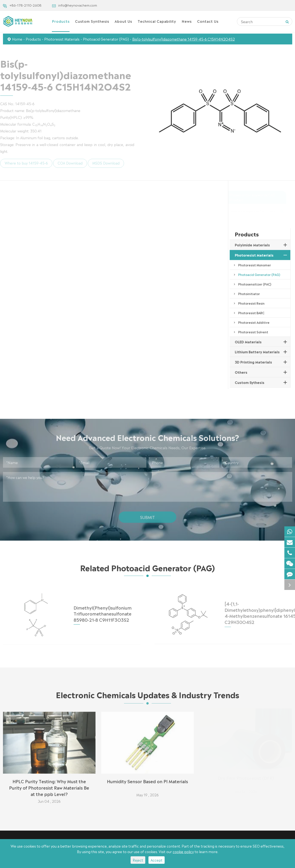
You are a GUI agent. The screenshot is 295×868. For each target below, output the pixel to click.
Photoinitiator (249, 294)
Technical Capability (157, 21)
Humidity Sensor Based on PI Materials (147, 779)
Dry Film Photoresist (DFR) (246, 779)
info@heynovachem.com (78, 5)
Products (61, 21)
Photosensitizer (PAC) (255, 284)
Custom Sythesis (250, 382)
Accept (157, 860)
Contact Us (208, 21)
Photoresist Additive (254, 322)
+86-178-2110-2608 (25, 5)
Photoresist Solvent (253, 332)
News (187, 21)
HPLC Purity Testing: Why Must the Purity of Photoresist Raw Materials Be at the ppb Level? (49, 786)
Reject (138, 860)
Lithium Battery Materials (257, 352)
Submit (147, 515)
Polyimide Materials (252, 245)
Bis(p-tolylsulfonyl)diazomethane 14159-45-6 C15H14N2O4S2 (184, 39)
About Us (123, 21)
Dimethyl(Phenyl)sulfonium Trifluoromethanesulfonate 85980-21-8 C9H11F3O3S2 (103, 611)
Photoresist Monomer (255, 265)
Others (241, 372)
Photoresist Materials (62, 39)
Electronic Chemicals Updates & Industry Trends (147, 696)
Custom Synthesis (92, 21)
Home (17, 39)
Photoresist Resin (251, 303)
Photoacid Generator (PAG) (106, 39)
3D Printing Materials (253, 362)
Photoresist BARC (251, 313)
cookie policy (183, 851)
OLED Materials (248, 342)
